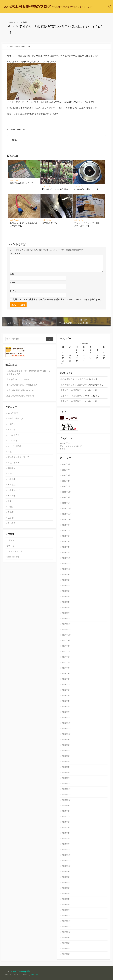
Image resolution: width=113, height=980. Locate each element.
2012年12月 (67, 921)
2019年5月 (66, 541)
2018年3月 (66, 607)
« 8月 (62, 363)
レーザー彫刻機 (15, 446)
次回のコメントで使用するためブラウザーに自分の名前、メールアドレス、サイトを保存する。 (57, 299)
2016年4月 (66, 701)
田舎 (10, 501)
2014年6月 (66, 822)
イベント (12, 430)
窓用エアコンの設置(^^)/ (71, 390)
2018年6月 (66, 591)
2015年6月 (66, 756)
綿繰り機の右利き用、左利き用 (20, 396)
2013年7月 (66, 883)
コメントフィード (14, 551)
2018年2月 (66, 613)
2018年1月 (66, 619)
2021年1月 (66, 486)
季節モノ (12, 468)
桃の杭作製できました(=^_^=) (74, 379)
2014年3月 (66, 838)
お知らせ (12, 424)
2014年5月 (66, 827)
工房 (10, 474)
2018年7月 (66, 585)
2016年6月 (66, 690)
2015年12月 (67, 723)
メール (13, 283)
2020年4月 (66, 497)
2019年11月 (67, 514)
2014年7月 (66, 816)
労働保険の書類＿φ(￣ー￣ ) (22, 183)
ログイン (10, 540)
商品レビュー (14, 463)
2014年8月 (66, 811)
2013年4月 (66, 899)
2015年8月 (66, 745)
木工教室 (12, 485)
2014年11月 (67, 795)
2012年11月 (67, 927)
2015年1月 (66, 784)
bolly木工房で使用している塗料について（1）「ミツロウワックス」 (29, 372)
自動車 (11, 512)
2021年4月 (66, 481)
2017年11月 (67, 630)
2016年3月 (66, 706)
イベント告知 (14, 435)
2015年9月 (66, 739)
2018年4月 (66, 602)
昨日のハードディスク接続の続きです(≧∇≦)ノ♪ (24, 224)
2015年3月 (66, 773)
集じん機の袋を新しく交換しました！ (23, 385)
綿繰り (11, 507)
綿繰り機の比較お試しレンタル (20, 390)
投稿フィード (12, 546)
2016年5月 (66, 695)
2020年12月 (67, 492)
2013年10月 (67, 866)
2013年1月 (66, 916)
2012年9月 (66, 938)
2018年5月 (66, 596)
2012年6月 (66, 954)
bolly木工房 (65, 443)
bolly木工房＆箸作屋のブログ (24, 971)
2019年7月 (66, 530)
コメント (15, 253)
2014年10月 (67, 800)
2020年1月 (66, 503)
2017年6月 (66, 657)
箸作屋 (62, 449)
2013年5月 (66, 894)
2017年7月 (66, 651)
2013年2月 (66, 910)
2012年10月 (67, 932)
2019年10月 (67, 519)
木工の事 (12, 479)
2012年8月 (66, 943)
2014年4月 (66, 833)
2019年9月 (66, 525)
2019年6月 (66, 536)
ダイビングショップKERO (71, 446)
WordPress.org (13, 557)
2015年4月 (66, 767)
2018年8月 (66, 580)
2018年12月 (67, 558)
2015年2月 (66, 778)
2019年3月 (66, 552)
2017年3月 (66, 662)
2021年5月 (66, 475)
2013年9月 (66, 871)
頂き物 (11, 518)
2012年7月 (66, 949)
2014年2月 (66, 844)
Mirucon (34, 975)
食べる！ (12, 523)
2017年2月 (66, 668)
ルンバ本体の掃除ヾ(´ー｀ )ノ (87, 189)
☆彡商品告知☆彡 (16, 418)
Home (11, 22)
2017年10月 (67, 635)
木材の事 (12, 496)
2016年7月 (66, 684)
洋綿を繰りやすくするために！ (20, 379)
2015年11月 (67, 728)
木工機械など (14, 490)
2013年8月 (66, 877)
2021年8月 (66, 464)
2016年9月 (66, 673)
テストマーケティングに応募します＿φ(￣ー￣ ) (88, 224)
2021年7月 (66, 470)
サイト (13, 291)
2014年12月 (67, 789)
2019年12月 (67, 508)
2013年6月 (66, 888)
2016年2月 (66, 712)
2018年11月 (67, 563)
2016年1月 (66, 717)
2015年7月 (66, 751)
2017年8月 (66, 646)
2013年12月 (67, 855)
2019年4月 (66, 547)
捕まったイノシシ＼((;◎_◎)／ (55, 189)
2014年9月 (66, 806)
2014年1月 (66, 849)
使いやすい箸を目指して (18, 457)
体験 (10, 452)
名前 (12, 274)
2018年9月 (66, 574)
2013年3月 (66, 905)
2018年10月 (67, 569)
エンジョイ (13, 441)
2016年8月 (66, 679)
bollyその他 (21, 22)
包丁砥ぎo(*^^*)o (50, 223)
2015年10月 (67, 734)
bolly (25, 47)
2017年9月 (66, 640)
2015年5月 (66, 762)
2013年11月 (67, 860)
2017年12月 (67, 624)
